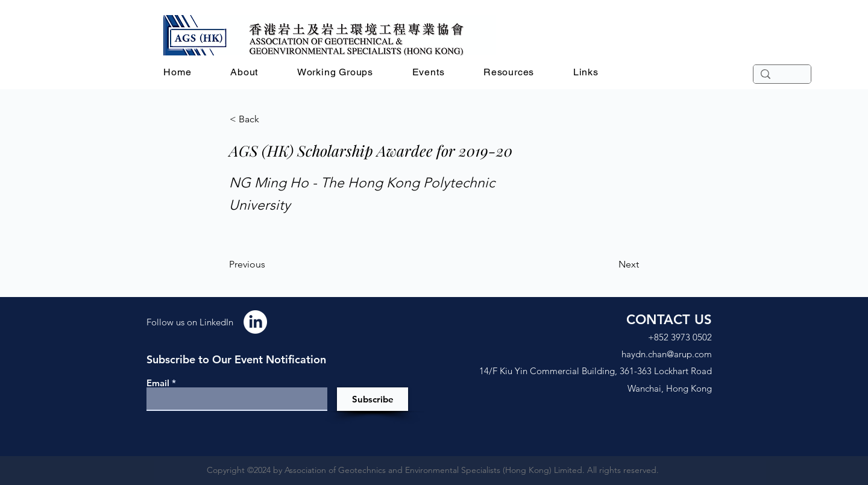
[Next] (609, 264)
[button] (244, 72)
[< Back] (269, 119)
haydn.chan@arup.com (667, 354)
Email (158, 383)
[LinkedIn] (255, 322)
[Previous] (269, 264)
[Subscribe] (373, 399)
